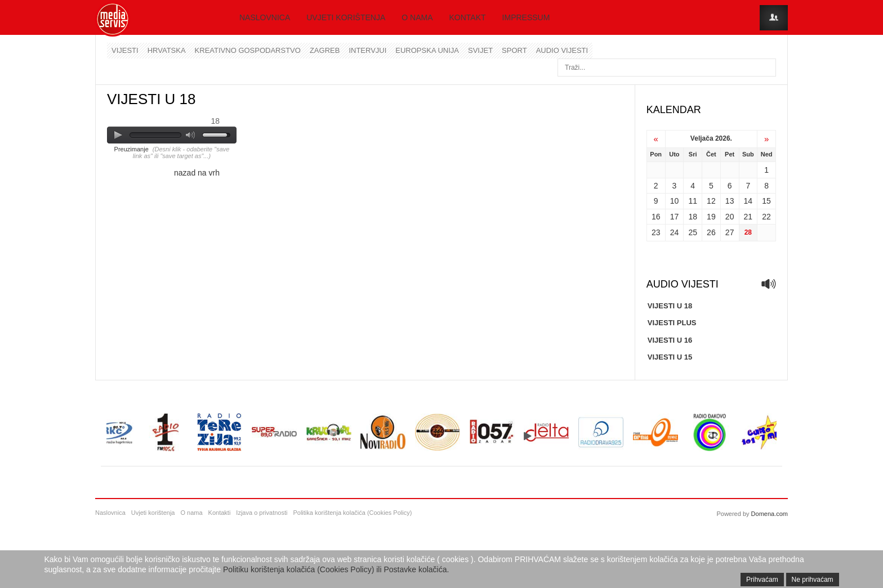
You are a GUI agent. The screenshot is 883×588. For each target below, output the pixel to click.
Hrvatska (167, 50)
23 (656, 232)
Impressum (526, 17)
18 (693, 217)
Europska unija (427, 50)
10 (675, 201)
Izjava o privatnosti (262, 513)
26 (711, 232)
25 (693, 232)
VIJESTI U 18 (670, 306)
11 (693, 201)
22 (766, 217)
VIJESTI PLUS (672, 323)
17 (675, 217)
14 (748, 201)
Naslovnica (265, 17)
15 (766, 201)
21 (748, 217)
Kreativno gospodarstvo (248, 50)
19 (711, 217)
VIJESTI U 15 (670, 357)
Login (774, 18)
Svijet (480, 50)
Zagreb (325, 50)
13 (730, 201)
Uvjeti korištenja (346, 17)
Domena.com (770, 514)
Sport (514, 50)
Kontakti (220, 513)
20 (730, 217)
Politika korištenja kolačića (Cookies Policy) (352, 513)
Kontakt (468, 17)
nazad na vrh (197, 173)
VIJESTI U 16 (670, 340)
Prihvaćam (762, 580)
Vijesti (125, 50)
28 (748, 232)
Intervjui (367, 50)
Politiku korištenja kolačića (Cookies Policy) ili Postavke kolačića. (336, 569)
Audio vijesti (562, 50)
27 (730, 232)
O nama (417, 17)
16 (656, 217)
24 (675, 232)
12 (711, 201)
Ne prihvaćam (813, 580)
